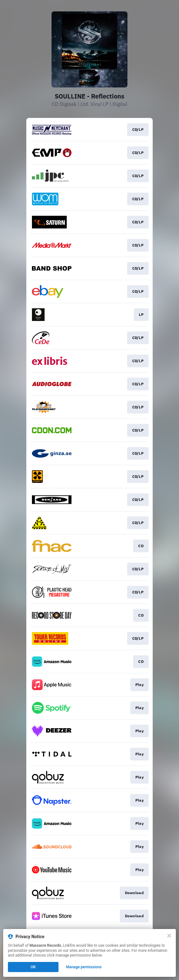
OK (33, 967)
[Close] (169, 936)
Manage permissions (84, 967)
